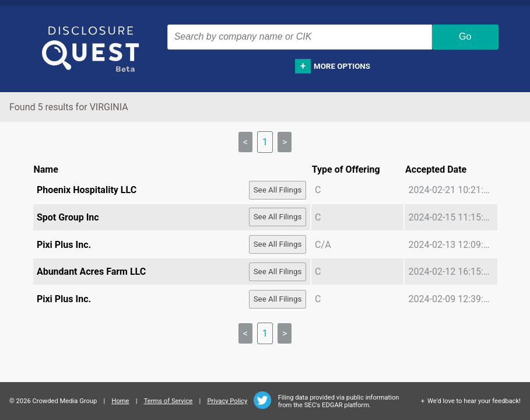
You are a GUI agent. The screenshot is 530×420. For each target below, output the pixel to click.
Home (120, 401)
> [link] (285, 142)
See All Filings (278, 190)
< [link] (245, 142)
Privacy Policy (227, 401)
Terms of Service (169, 401)
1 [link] (265, 142)
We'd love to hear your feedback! (474, 401)
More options (342, 66)
